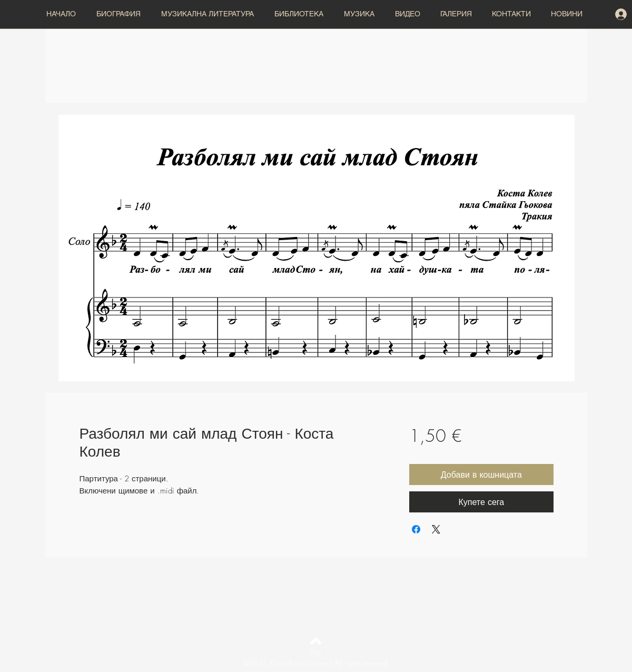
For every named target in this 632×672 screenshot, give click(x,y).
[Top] (316, 652)
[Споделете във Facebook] (416, 529)
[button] (209, 14)
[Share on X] (436, 529)
